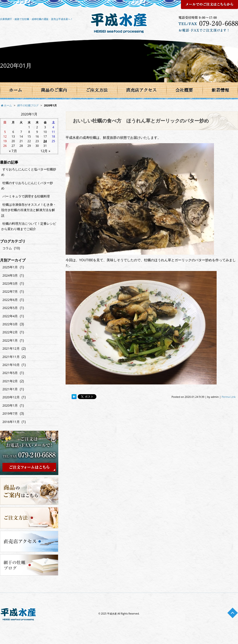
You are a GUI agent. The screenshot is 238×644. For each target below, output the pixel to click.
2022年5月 (10, 308)
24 (45, 141)
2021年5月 (10, 373)
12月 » (45, 151)
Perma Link (229, 397)
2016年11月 (11, 422)
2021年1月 (10, 389)
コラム (7, 248)
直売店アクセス (141, 90)
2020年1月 (10, 405)
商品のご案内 (54, 90)
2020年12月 (11, 397)
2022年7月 (10, 291)
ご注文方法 (97, 90)
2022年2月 (10, 332)
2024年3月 (10, 275)
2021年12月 (11, 348)
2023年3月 (10, 283)
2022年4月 (10, 316)
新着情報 (220, 90)
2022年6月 (10, 300)
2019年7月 (10, 413)
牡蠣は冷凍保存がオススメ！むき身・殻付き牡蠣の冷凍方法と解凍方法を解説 (29, 210)
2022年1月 (10, 340)
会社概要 (184, 90)
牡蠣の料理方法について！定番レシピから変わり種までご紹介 (29, 226)
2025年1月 (10, 267)
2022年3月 (10, 324)
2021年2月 (10, 381)
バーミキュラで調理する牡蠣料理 (26, 196)
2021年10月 (11, 365)
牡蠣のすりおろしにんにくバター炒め (27, 186)
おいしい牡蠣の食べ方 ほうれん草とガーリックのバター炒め (141, 121)
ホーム (16, 90)
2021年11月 (11, 357)
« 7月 (13, 151)
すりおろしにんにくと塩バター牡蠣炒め (29, 172)
